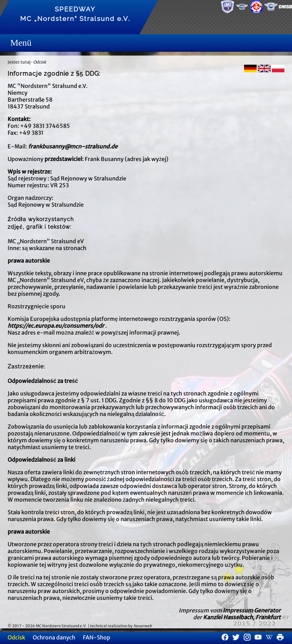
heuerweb (143, 626)
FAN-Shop (97, 638)
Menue (13, 43)
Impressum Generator (252, 611)
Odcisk (40, 62)
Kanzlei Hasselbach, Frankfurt (242, 617)
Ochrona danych (54, 638)
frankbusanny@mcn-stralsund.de (73, 147)
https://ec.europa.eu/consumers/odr (56, 326)
